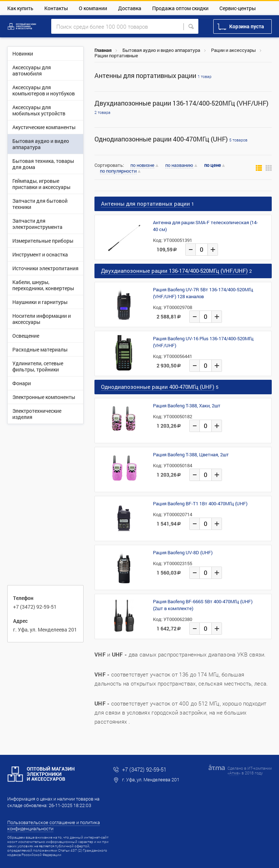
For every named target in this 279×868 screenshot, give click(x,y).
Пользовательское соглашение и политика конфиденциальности (54, 825)
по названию (179, 165)
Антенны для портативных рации (153, 76)
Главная (103, 50)
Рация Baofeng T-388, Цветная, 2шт (191, 454)
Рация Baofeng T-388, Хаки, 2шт (187, 406)
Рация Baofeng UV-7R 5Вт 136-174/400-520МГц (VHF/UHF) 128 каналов (203, 293)
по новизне (142, 165)
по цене (213, 165)
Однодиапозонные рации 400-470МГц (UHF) (171, 139)
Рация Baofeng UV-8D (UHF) (183, 552)
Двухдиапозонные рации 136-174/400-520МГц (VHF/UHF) (181, 107)
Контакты (56, 8)
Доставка (130, 8)
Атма (234, 773)
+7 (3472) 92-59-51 (35, 607)
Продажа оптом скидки (180, 8)
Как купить (20, 8)
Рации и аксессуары (233, 50)
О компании (93, 8)
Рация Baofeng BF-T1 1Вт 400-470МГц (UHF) (200, 503)
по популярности (118, 171)
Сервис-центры (238, 8)
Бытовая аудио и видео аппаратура (161, 50)
